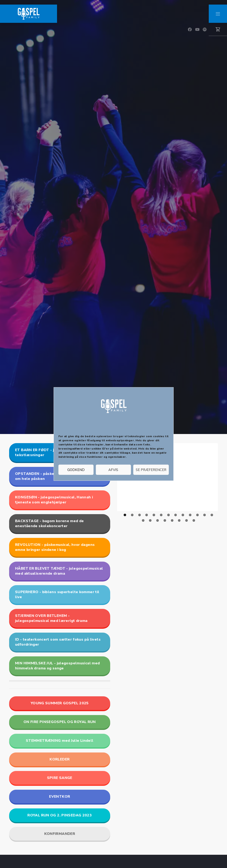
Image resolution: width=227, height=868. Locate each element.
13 (212, 515)
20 (187, 520)
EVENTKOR (60, 797)
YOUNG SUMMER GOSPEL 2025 (60, 703)
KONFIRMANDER (60, 834)
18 (172, 520)
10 (190, 515)
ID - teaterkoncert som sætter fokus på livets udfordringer (58, 642)
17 (165, 520)
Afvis (113, 470)
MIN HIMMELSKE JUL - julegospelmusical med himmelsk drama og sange (57, 666)
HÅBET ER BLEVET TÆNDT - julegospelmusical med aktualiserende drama (59, 571)
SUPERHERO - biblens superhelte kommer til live (57, 594)
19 (179, 520)
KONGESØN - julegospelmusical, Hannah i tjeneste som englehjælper (54, 500)
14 (143, 520)
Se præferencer (151, 470)
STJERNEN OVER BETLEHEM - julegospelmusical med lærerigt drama (51, 618)
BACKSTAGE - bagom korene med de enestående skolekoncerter (50, 523)
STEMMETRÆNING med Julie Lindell (60, 741)
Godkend (76, 470)
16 (158, 520)
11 (197, 515)
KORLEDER (60, 759)
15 (150, 520)
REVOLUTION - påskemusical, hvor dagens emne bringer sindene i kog (55, 547)
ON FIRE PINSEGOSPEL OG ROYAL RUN (60, 722)
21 (194, 520)
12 (205, 515)
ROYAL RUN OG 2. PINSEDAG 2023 (60, 815)
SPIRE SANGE (60, 778)
